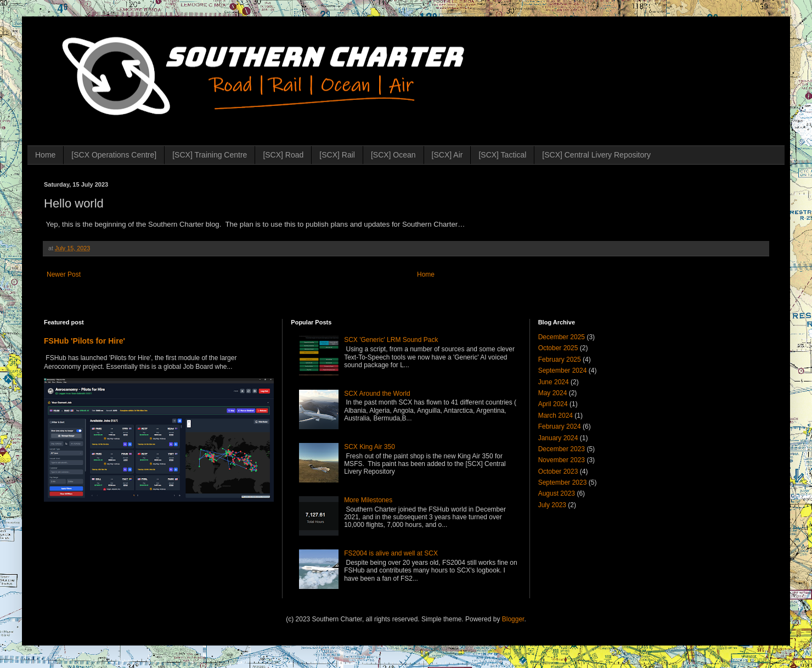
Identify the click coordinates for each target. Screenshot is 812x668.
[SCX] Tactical (502, 155)
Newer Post (64, 274)
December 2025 (562, 337)
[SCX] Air (447, 155)
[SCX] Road (283, 155)
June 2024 (554, 382)
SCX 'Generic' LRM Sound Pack (391, 340)
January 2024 (558, 438)
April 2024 (553, 404)
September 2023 (563, 482)
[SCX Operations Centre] (114, 155)
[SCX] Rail (337, 155)
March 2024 (556, 416)
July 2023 (552, 505)
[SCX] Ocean (393, 155)
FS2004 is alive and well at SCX (391, 553)
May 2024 (553, 393)
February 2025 (560, 360)
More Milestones (368, 500)
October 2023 (558, 471)
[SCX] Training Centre (210, 155)
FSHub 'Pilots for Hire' (84, 341)
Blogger (513, 619)
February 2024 (560, 426)
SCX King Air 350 (370, 447)
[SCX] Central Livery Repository (596, 155)
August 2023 (557, 493)
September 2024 (563, 371)
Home (45, 155)
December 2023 (562, 449)
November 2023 (562, 460)
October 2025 (558, 348)
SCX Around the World (377, 394)
